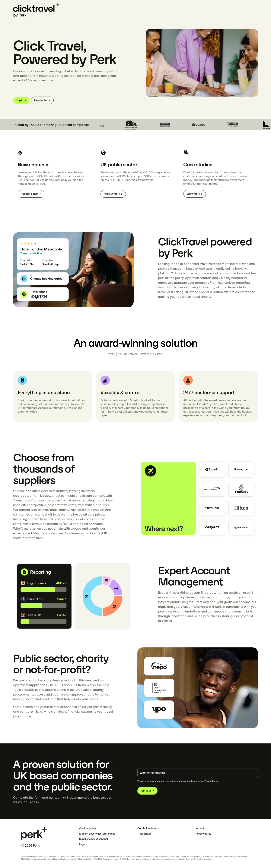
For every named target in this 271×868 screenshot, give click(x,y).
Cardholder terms (148, 828)
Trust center (144, 834)
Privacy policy (203, 834)
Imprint (200, 828)
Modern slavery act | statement (97, 834)
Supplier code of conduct (94, 839)
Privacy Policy (211, 781)
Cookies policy (88, 828)
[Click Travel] (37, 10)
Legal (82, 844)
